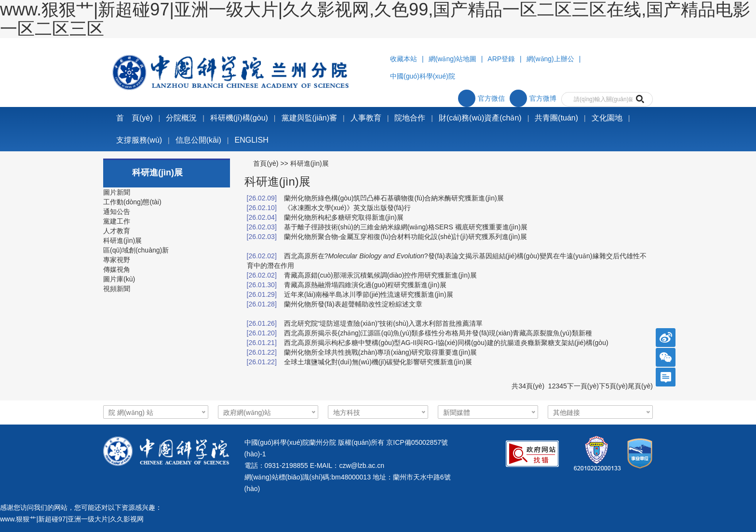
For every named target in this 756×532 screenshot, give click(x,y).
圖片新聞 (117, 192)
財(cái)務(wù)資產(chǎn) (480, 118)
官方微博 (533, 98)
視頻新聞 (117, 289)
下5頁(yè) (613, 386)
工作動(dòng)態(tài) (132, 202)
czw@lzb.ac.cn (362, 465)
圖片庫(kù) (119, 279)
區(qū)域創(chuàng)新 (136, 250)
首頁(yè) (266, 163)
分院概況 (181, 118)
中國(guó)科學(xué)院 (423, 76)
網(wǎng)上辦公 (550, 59)
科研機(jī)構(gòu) (239, 118)
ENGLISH (252, 140)
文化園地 (607, 118)
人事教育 (366, 118)
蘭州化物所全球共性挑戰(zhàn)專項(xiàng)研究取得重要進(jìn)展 (381, 352)
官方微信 (481, 98)
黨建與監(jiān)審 (310, 118)
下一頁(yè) (583, 386)
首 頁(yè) (135, 118)
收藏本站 (404, 59)
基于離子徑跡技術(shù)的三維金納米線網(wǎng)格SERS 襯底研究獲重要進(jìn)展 (406, 227)
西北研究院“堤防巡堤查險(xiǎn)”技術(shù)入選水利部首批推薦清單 (383, 323)
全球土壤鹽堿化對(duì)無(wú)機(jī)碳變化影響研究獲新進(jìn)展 (378, 362)
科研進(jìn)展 (122, 240)
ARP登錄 (501, 59)
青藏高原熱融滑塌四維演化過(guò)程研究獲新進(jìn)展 (365, 285)
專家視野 (117, 260)
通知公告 (117, 212)
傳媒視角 (117, 269)
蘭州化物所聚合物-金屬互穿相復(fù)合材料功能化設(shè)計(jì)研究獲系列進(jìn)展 (405, 237)
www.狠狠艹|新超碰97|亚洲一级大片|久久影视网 (72, 519)
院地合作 (410, 118)
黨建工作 (117, 221)
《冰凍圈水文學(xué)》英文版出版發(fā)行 (347, 208)
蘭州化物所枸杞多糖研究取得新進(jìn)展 (344, 217)
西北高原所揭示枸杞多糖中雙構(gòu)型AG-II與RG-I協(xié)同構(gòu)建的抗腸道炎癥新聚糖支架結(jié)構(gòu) (446, 343)
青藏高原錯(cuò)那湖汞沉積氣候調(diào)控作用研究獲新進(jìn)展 (380, 275)
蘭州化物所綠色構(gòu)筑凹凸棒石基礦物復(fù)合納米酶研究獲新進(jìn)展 (394, 198)
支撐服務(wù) (139, 140)
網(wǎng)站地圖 (452, 59)
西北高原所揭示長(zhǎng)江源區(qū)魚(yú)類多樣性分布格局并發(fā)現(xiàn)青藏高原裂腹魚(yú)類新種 (438, 333)
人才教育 (117, 231)
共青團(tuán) (556, 118)
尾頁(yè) (640, 386)
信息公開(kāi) (198, 140)
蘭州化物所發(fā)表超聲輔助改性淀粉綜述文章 (353, 304)
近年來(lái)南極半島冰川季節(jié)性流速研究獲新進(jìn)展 (369, 294)
